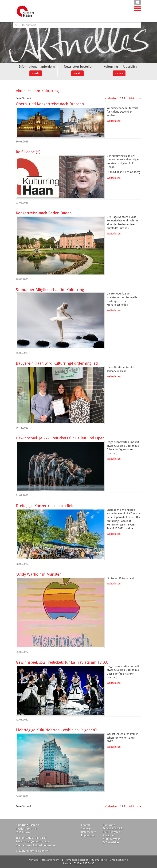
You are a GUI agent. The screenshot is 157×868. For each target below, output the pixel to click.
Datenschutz (88, 832)
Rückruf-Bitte (99, 860)
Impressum (88, 835)
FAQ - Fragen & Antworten (112, 834)
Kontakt (86, 825)
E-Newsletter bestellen (75, 860)
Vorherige (111, 98)
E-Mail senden (118, 860)
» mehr (36, 73)
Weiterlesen (114, 121)
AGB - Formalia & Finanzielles (112, 841)
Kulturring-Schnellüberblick (113, 827)
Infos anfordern (50, 860)
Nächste (136, 98)
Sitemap (86, 829)
